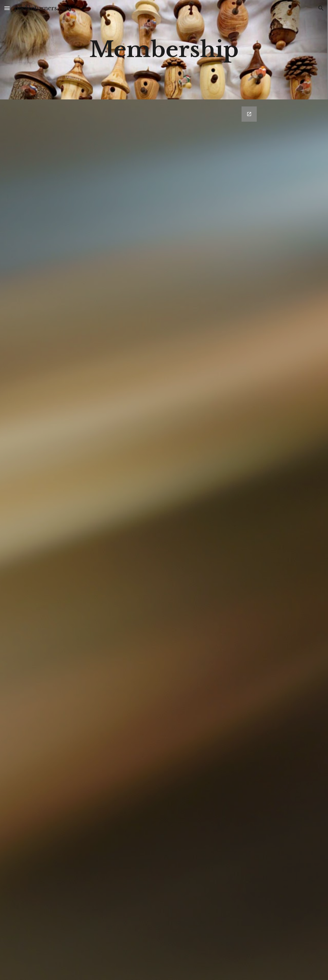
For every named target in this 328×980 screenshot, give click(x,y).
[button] (7, 8)
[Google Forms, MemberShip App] (164, 540)
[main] (164, 50)
